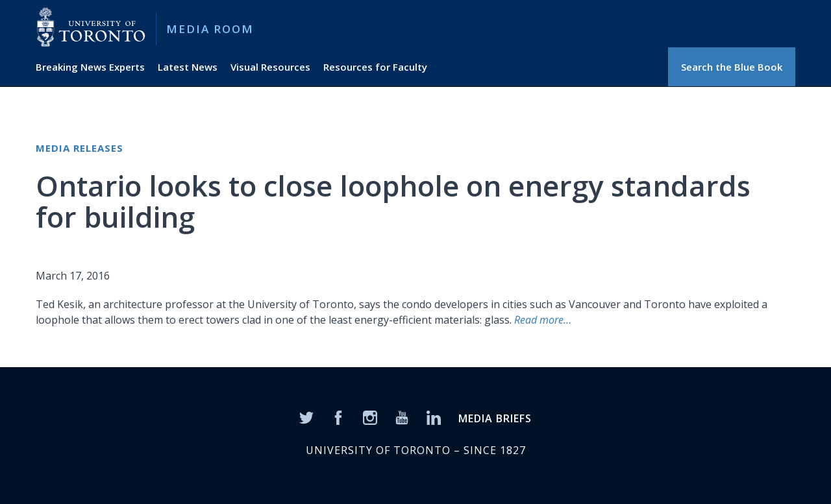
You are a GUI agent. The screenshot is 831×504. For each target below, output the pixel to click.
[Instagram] (370, 416)
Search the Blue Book (732, 67)
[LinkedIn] (434, 416)
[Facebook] (338, 416)
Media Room (210, 29)
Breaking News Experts (90, 67)
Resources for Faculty (375, 67)
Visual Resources (270, 67)
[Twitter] (306, 416)
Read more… (543, 320)
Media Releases (80, 148)
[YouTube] (402, 416)
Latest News (188, 67)
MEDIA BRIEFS (495, 418)
